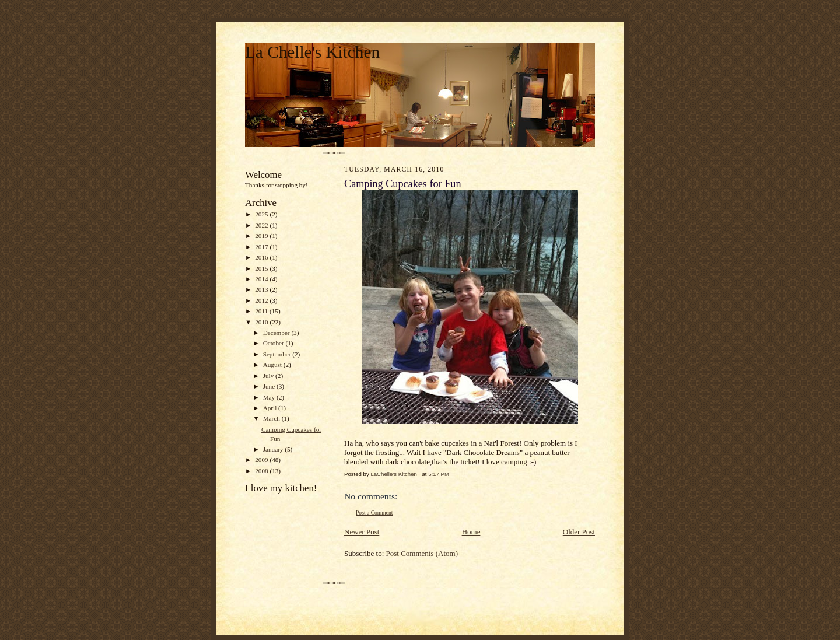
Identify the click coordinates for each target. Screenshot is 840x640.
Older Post (579, 532)
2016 (262, 257)
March (272, 418)
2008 (262, 471)
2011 (262, 311)
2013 (262, 289)
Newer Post (362, 532)
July (269, 376)
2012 (262, 300)
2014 (262, 279)
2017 (262, 247)
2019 (262, 236)
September (278, 354)
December (277, 333)
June (270, 386)
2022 (262, 225)
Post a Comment (374, 513)
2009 (262, 460)
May (270, 397)
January (274, 449)
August (273, 365)
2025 (262, 214)
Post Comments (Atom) (422, 553)
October (274, 343)
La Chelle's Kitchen (312, 52)
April (271, 408)
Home (471, 532)
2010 (262, 322)
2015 (262, 268)
